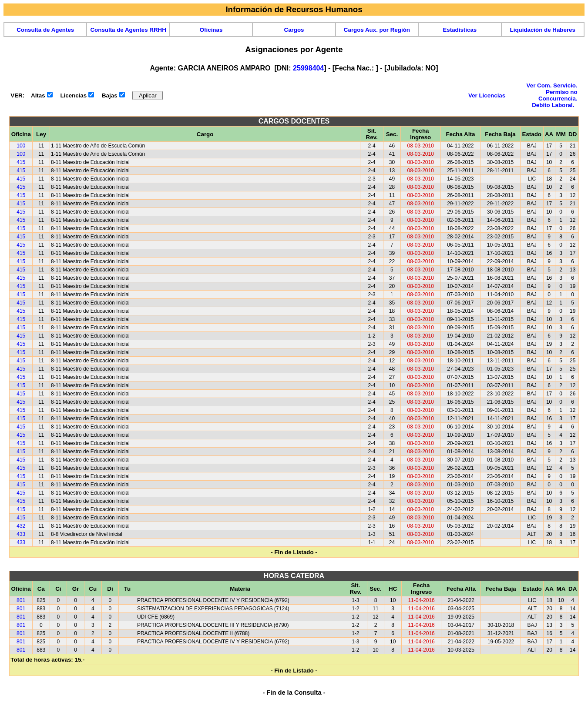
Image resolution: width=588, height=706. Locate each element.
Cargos (294, 30)
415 (21, 162)
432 (21, 526)
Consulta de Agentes (45, 30)
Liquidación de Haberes (543, 30)
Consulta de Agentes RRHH (128, 30)
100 (21, 146)
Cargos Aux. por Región (377, 30)
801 (21, 600)
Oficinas (211, 30)
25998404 (308, 68)
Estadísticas (460, 30)
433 (21, 534)
